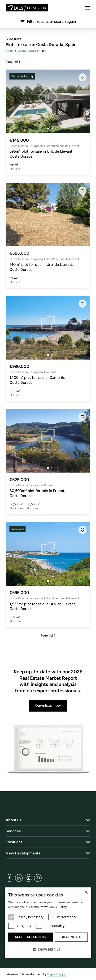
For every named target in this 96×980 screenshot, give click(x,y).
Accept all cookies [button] (31, 937)
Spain (10, 51)
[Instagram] (28, 878)
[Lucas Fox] (27, 8)
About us (13, 820)
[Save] (83, 77)
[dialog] (48, 923)
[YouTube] (38, 878)
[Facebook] (9, 878)
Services (13, 831)
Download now (48, 706)
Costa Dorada (27, 51)
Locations (14, 842)
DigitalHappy (57, 974)
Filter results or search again (48, 22)
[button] (48, 949)
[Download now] (48, 750)
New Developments (23, 853)
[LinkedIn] (19, 878)
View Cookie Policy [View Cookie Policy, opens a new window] (54, 907)
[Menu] (87, 8)
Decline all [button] (71, 937)
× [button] (86, 893)
